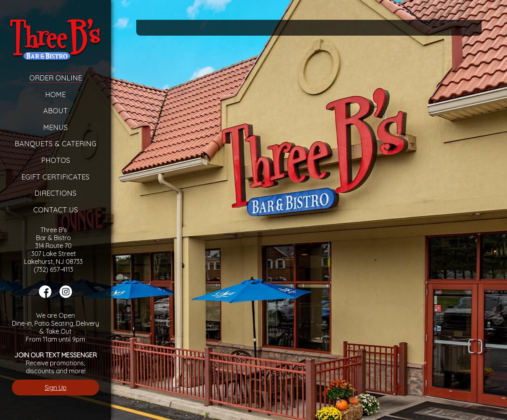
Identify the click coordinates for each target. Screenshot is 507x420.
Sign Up (56, 388)
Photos (56, 160)
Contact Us (56, 210)
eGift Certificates (55, 177)
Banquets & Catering (55, 144)
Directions (55, 193)
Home (55, 94)
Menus (55, 127)
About (55, 111)
